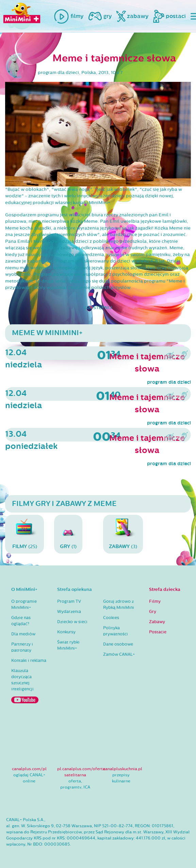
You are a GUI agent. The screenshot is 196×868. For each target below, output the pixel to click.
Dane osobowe (118, 644)
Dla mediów (23, 634)
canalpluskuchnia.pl (123, 769)
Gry (153, 612)
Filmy (155, 601)
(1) (68, 534)
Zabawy (157, 622)
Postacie (158, 632)
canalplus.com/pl (29, 769)
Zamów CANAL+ (119, 654)
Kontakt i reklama (29, 661)
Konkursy (66, 632)
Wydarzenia (69, 612)
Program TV (69, 601)
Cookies (111, 618)
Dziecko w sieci (72, 622)
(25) (24, 534)
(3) (123, 534)
